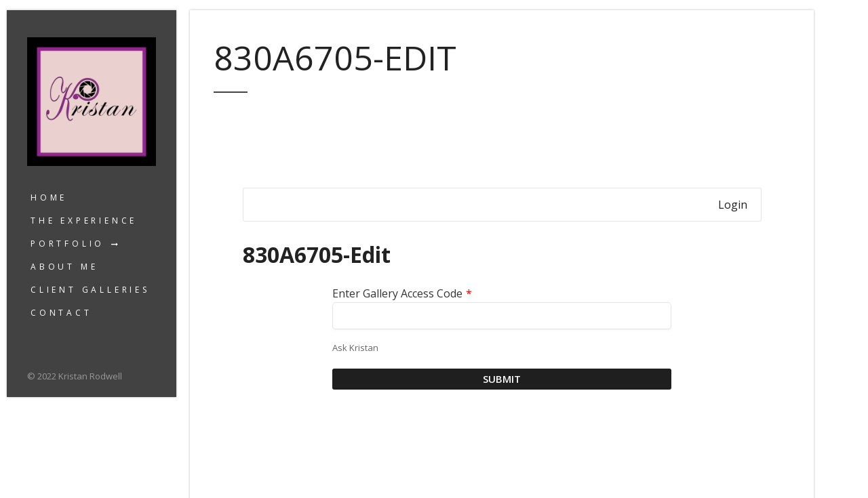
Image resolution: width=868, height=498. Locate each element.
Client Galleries (90, 290)
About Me (64, 267)
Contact (61, 313)
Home (49, 198)
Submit (502, 379)
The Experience (84, 221)
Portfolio (67, 244)
